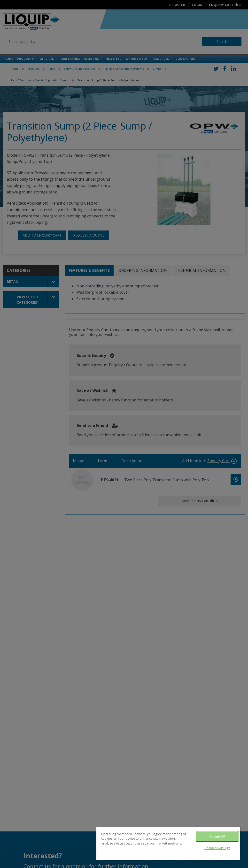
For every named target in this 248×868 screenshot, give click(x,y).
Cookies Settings (217, 848)
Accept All (217, 836)
